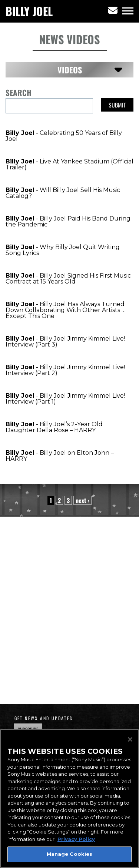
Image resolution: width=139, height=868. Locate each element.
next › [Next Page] (82, 500)
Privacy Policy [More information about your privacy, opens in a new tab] (76, 839)
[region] (69, 799)
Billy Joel (29, 11)
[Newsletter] (113, 10)
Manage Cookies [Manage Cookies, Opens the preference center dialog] (70, 854)
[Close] (130, 739)
